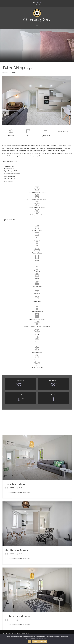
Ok (29, 641)
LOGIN (38, 4)
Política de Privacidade (40, 641)
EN (38, 2)
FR (40, 2)
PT (36, 2)
